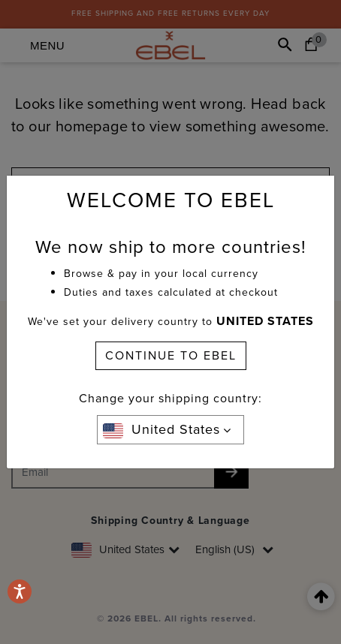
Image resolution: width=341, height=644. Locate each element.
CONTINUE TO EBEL (171, 355)
